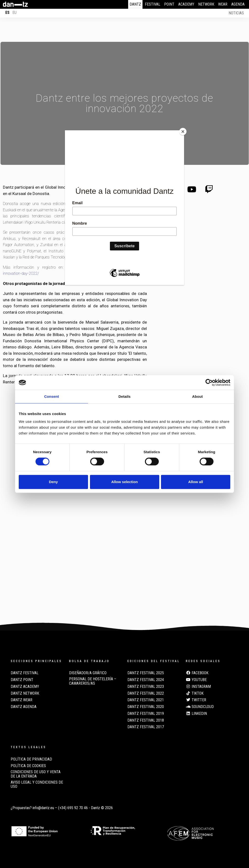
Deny (53, 482)
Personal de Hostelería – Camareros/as (93, 681)
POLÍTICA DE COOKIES (28, 766)
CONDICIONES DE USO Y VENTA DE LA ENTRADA (36, 774)
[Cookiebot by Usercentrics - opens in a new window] (209, 382)
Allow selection (124, 482)
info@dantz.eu (43, 808)
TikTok (195, 693)
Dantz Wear (22, 700)
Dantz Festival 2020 (146, 707)
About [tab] (197, 396)
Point (169, 4)
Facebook (197, 673)
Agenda (238, 4)
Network (206, 4)
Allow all (196, 482)
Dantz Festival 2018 (146, 720)
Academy (186, 4)
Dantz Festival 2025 (146, 673)
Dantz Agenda (24, 707)
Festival (153, 4)
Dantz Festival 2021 (146, 700)
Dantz (135, 4)
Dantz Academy (25, 687)
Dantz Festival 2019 (146, 714)
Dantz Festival (25, 673)
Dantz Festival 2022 (146, 693)
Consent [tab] (52, 396)
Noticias (236, 13)
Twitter (196, 700)
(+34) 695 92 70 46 (73, 808)
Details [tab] (124, 396)
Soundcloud (200, 707)
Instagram (198, 687)
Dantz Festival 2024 (146, 680)
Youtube (196, 680)
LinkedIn (196, 714)
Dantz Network (25, 693)
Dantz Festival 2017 (146, 727)
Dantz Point (22, 680)
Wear (223, 4)
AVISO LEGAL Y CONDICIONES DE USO (37, 785)
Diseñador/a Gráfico (88, 673)
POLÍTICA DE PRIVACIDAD (31, 759)
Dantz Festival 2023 (146, 687)
